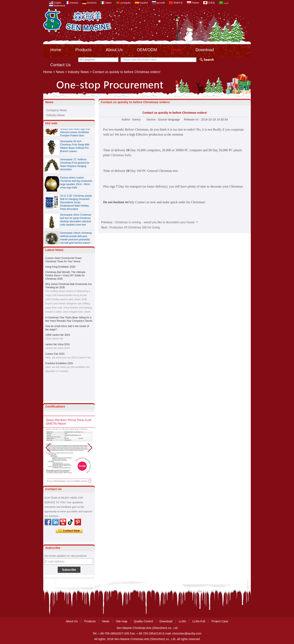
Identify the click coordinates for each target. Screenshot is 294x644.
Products (83, 50)
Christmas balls (121, 155)
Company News (57, 110)
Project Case (220, 621)
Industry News (78, 72)
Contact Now (69, 531)
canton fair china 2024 (57, 344)
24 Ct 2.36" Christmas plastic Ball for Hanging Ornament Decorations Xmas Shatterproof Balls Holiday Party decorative (76, 203)
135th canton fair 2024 (58, 335)
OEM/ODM (147, 50)
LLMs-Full (199, 621)
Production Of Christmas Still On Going (134, 227)
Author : (127, 119)
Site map (122, 621)
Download (205, 50)
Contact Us (60, 65)
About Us (114, 50)
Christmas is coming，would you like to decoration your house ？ (157, 222)
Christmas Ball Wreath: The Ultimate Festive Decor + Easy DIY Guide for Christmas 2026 (65, 275)
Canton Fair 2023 (55, 354)
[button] (90, 448)
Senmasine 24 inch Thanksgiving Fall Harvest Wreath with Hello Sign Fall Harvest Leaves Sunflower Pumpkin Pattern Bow (75, 130)
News (176, 50)
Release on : (193, 119)
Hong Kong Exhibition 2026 (60, 267)
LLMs (182, 621)
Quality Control (143, 621)
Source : (152, 119)
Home (56, 50)
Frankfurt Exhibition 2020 (59, 363)
